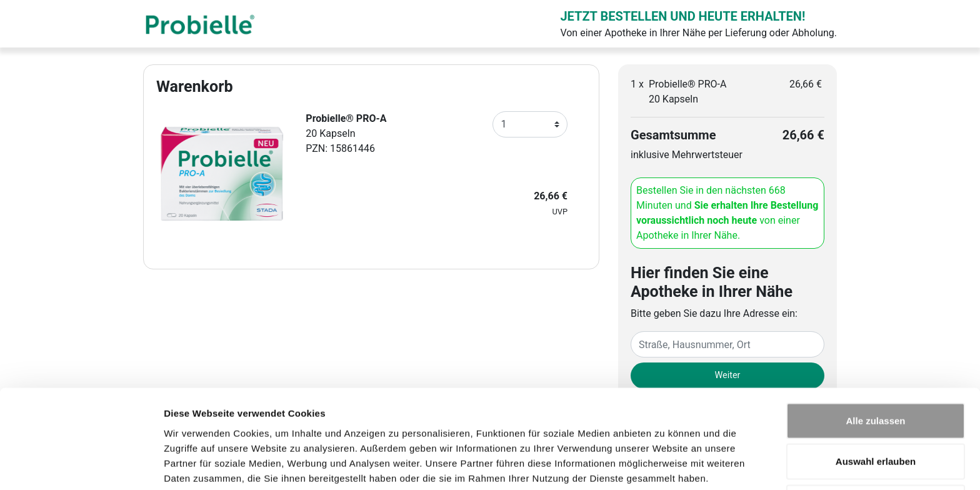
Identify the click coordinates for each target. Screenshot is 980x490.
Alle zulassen (875, 367)
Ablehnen (876, 449)
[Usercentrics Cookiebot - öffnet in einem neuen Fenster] (81, 466)
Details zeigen (665, 465)
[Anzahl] (530, 124)
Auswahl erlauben (876, 408)
